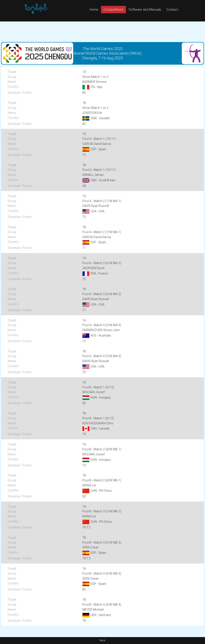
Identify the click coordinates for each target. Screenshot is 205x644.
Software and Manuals (145, 10)
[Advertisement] (102, 31)
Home (94, 10)
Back (102, 640)
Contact (172, 10)
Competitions (113, 10)
